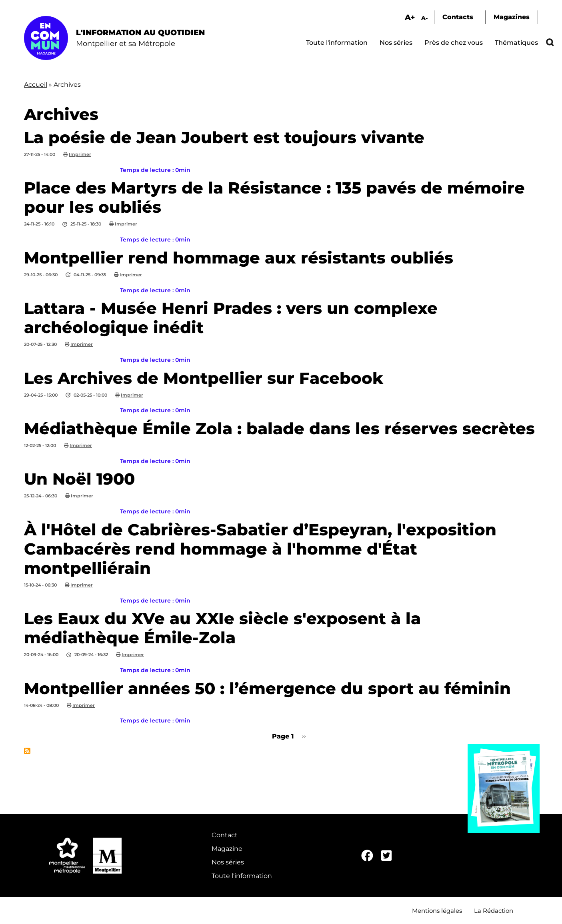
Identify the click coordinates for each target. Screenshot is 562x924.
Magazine (227, 849)
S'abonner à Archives (27, 751)
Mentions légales (437, 911)
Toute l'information (337, 43)
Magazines (512, 17)
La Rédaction (494, 911)
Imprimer (80, 154)
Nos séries (396, 43)
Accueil (36, 85)
